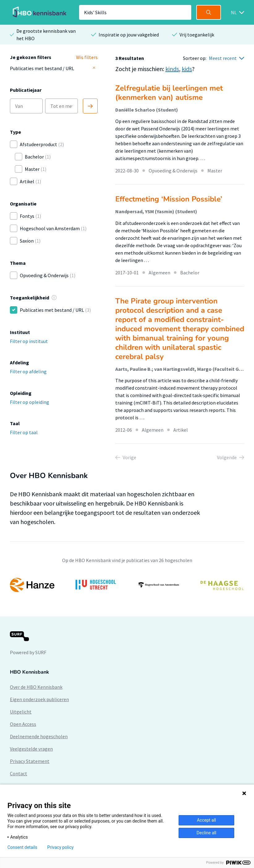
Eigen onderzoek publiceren (39, 699)
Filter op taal (24, 432)
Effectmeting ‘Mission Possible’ (169, 199)
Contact (19, 773)
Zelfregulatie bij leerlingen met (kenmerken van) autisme (169, 93)
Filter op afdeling (28, 371)
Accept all (206, 820)
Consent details (22, 847)
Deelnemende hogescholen (39, 736)
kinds (172, 69)
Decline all (206, 833)
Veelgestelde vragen (31, 749)
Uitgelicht (21, 712)
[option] (127, 585)
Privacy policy (60, 847)
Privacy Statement (30, 761)
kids (187, 69)
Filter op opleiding (30, 402)
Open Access (23, 724)
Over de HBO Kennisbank (36, 687)
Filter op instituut (29, 341)
